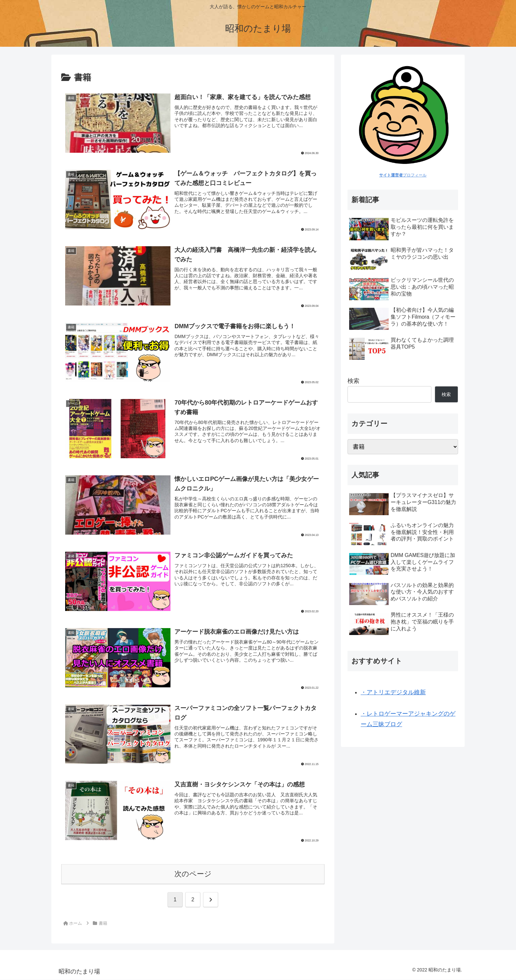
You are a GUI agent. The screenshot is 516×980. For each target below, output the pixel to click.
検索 (353, 381)
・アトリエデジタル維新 (393, 692)
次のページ (193, 874)
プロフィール (403, 175)
